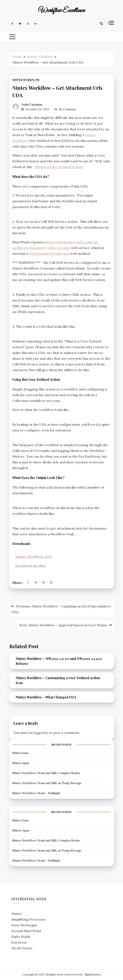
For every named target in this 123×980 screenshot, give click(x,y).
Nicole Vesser (22, 948)
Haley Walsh (21, 937)
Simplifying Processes (28, 919)
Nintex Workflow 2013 (34, 557)
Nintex (17, 914)
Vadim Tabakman (32, 105)
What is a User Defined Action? (59, 167)
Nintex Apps (21, 763)
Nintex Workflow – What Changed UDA (46, 697)
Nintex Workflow (26, 80)
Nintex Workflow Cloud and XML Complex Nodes (46, 773)
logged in (41, 733)
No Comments (67, 109)
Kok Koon (19, 942)
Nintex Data (20, 753)
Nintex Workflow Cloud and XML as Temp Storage (47, 783)
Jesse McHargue (24, 925)
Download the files (30, 566)
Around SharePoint (26, 931)
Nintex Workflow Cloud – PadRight (36, 793)
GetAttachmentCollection (49, 254)
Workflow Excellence (62, 11)
